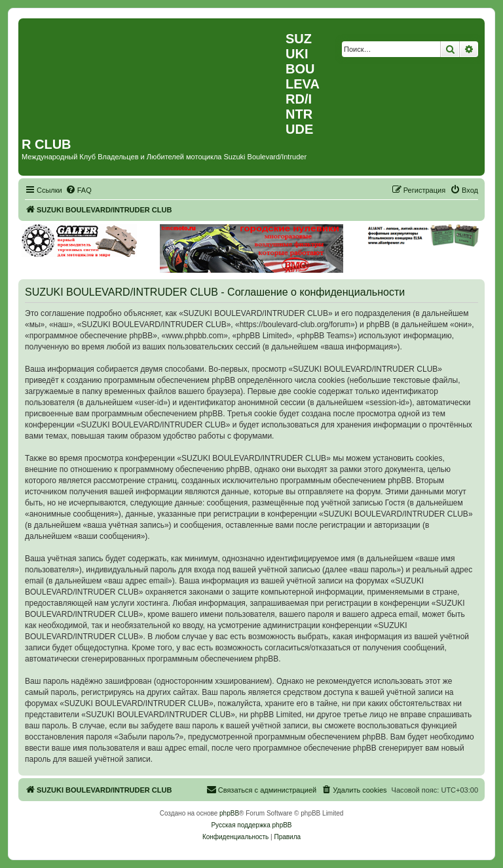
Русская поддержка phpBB (251, 825)
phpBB (229, 813)
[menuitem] (79, 190)
